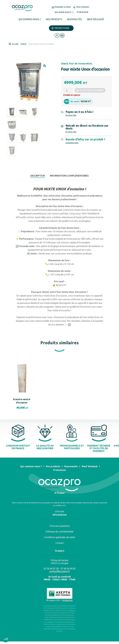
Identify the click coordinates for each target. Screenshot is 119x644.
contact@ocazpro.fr (60, 573)
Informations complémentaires (70, 176)
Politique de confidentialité (60, 533)
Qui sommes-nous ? (30, 19)
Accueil (15, 44)
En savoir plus (71, 115)
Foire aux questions (60, 527)
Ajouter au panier (92, 90)
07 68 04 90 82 (82, 12)
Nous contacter (83, 7)
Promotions (62, 28)
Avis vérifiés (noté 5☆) (64, 12)
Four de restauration (80, 64)
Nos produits (54, 19)
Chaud (23, 44)
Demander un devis (63, 7)
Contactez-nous (72, 143)
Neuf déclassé (95, 19)
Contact (60, 544)
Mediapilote (67, 602)
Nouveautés (74, 19)
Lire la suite (60, 512)
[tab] (35, 177)
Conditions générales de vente (60, 539)
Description (35, 176)
